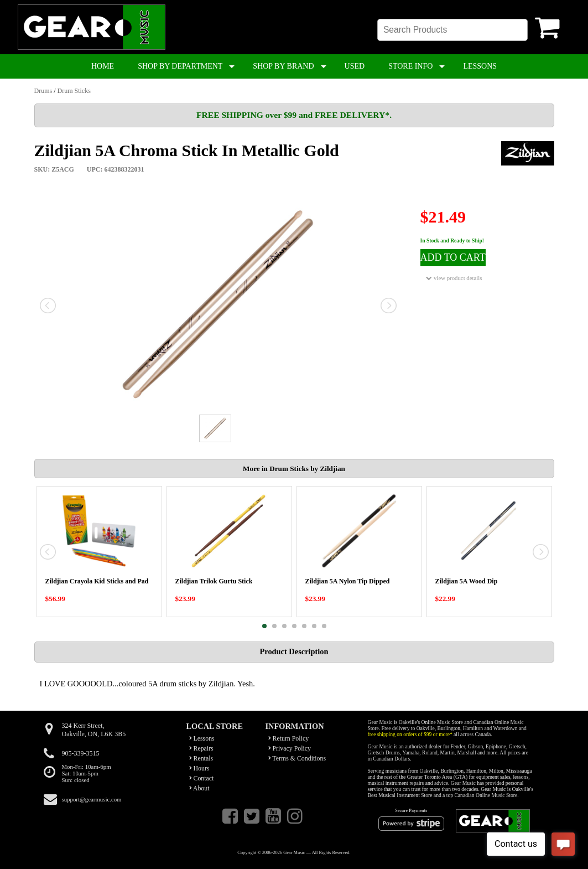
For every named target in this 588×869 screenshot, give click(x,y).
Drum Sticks (74, 91)
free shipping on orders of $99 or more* (410, 734)
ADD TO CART (453, 257)
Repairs (201, 748)
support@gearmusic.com (92, 799)
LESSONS (480, 66)
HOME (103, 66)
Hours (199, 768)
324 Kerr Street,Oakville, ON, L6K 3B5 (94, 730)
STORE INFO (410, 66)
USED (355, 66)
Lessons (202, 738)
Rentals (201, 758)
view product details (454, 278)
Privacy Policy (290, 748)
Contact (202, 778)
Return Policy (289, 738)
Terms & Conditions (297, 758)
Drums (43, 91)
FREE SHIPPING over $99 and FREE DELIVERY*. (294, 115)
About (199, 788)
